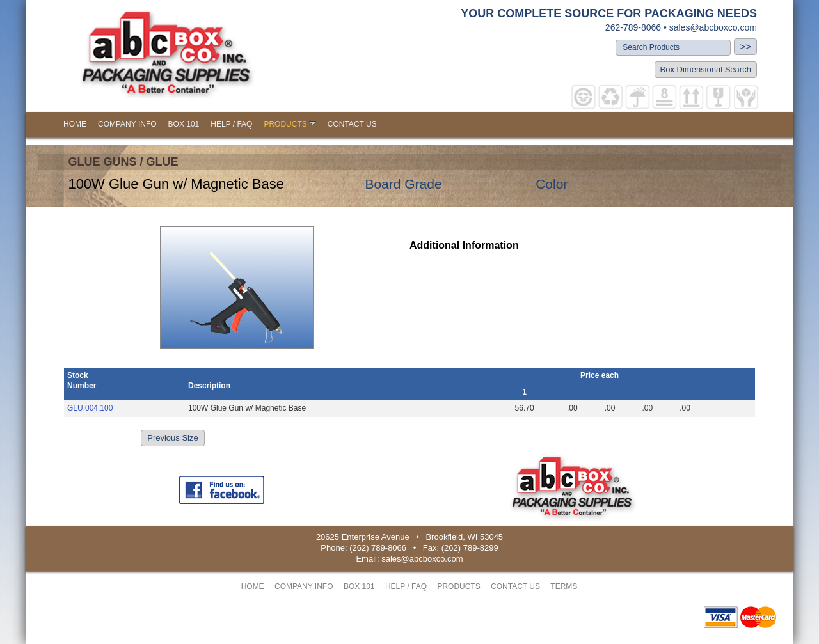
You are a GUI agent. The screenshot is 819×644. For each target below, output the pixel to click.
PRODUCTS (290, 124)
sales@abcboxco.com (713, 27)
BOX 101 (184, 124)
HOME (75, 124)
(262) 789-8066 (378, 548)
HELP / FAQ (231, 124)
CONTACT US (352, 124)
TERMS (564, 586)
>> (745, 46)
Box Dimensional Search (706, 69)
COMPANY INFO (127, 124)
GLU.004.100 (90, 408)
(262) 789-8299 (470, 548)
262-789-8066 (633, 27)
